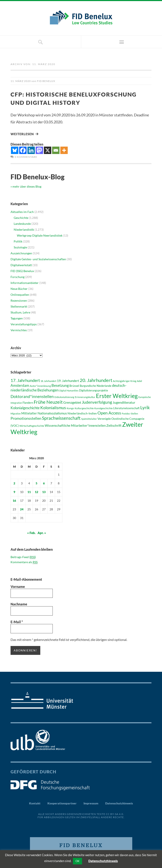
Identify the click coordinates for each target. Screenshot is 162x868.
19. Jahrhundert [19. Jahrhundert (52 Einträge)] (68, 380)
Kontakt (35, 803)
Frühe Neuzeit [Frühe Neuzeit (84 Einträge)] (48, 402)
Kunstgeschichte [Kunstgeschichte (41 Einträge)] (103, 408)
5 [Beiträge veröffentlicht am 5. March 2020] (36, 483)
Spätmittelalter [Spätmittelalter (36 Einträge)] (89, 418)
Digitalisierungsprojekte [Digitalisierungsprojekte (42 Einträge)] (94, 390)
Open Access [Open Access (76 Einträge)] (109, 412)
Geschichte (21, 217)
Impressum (91, 803)
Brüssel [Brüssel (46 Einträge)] (74, 385)
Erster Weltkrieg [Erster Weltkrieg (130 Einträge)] (117, 395)
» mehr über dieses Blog (26, 186)
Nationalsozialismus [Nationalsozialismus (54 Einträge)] (52, 413)
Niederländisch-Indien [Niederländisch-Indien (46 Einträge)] (82, 413)
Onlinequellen (20, 294)
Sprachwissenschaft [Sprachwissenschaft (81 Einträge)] (61, 418)
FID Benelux (46, 81)
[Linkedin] (31, 150)
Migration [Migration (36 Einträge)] (16, 413)
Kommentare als (24, 562)
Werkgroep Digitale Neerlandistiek (40, 235)
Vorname (18, 586)
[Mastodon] (39, 150)
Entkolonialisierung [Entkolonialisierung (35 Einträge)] (64, 397)
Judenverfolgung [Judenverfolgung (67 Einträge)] (97, 402)
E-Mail (17, 621)
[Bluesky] (15, 150)
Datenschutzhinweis (119, 803)
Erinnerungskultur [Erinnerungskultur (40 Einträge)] (85, 397)
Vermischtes (19, 330)
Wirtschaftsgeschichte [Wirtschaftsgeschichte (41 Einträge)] (32, 425)
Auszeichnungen (21, 253)
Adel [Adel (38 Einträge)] (139, 381)
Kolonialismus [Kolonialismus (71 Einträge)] (53, 407)
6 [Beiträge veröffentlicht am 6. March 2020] (44, 483)
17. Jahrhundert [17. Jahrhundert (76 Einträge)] (25, 380)
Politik (18, 241)
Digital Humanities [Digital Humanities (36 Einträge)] (69, 390)
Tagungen (17, 318)
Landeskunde (22, 223)
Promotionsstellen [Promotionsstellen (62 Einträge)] (26, 418)
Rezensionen (19, 300)
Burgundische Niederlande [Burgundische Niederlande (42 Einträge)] (96, 385)
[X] (48, 150)
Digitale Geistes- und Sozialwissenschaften (38, 259)
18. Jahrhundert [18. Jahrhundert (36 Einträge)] (48, 381)
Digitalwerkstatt (21, 265)
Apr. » (42, 532)
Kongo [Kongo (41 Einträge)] (70, 408)
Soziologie (20, 247)
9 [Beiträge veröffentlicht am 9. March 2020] (14, 491)
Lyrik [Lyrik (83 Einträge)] (145, 407)
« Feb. (31, 532)
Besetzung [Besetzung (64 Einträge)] (60, 385)
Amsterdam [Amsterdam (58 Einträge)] (20, 385)
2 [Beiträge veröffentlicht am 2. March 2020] (14, 483)
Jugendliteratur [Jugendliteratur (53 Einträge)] (124, 402)
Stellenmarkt (19, 306)
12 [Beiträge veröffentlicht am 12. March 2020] (36, 491)
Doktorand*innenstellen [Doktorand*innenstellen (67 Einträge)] (32, 396)
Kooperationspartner (62, 803)
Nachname (19, 604)
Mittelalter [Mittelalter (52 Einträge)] (29, 413)
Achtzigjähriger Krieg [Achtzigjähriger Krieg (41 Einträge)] (125, 381)
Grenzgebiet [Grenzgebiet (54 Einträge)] (72, 402)
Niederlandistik (24, 229)
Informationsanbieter (25, 282)
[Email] (56, 150)
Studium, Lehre (20, 312)
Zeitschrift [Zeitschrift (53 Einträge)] (114, 425)
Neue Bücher (19, 288)
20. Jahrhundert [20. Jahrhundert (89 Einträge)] (96, 380)
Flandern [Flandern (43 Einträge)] (28, 402)
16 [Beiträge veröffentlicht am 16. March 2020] (14, 500)
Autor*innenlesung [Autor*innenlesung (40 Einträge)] (40, 385)
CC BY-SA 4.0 (115, 813)
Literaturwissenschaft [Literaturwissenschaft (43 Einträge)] (126, 408)
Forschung (18, 276)
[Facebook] (23, 150)
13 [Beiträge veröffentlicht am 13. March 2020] (44, 491)
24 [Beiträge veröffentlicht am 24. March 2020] (22, 509)
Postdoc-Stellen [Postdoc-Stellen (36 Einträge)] (130, 413)
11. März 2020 (21, 81)
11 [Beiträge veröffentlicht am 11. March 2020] (29, 491)
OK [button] (78, 861)
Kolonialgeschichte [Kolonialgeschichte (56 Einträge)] (25, 407)
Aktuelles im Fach (22, 211)
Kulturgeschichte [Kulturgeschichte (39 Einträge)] (84, 408)
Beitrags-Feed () (23, 557)
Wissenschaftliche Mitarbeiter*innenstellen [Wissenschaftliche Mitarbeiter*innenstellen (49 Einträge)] (75, 425)
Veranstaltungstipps (24, 324)
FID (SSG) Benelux (22, 270)
